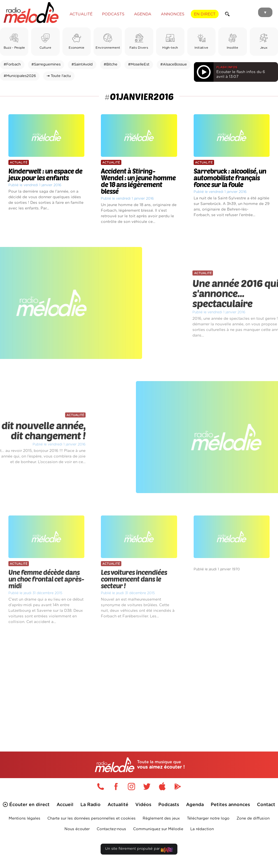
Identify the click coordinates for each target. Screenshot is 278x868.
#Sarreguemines (46, 65)
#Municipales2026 (20, 76)
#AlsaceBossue (174, 65)
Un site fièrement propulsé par (139, 850)
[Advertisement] (139, 680)
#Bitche (111, 65)
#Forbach (12, 65)
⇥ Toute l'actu (59, 76)
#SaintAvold (82, 65)
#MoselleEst (139, 65)
